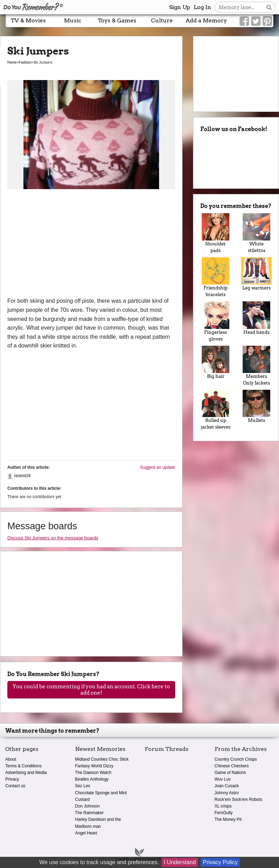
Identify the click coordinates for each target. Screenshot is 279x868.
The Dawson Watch (93, 773)
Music (73, 20)
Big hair (216, 362)
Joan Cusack (227, 786)
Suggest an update (158, 467)
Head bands (256, 318)
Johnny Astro (227, 793)
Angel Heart (86, 833)
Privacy (12, 779)
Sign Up (180, 7)
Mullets (256, 406)
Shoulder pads (216, 233)
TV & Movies (28, 20)
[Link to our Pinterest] (267, 21)
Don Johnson (88, 806)
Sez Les (83, 786)
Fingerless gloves (216, 321)
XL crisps (223, 806)
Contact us (15, 786)
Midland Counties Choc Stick (102, 759)
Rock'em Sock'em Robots (239, 799)
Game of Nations (230, 773)
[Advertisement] (91, 244)
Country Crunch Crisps (236, 759)
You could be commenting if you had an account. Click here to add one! (91, 690)
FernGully (224, 813)
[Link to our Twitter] (256, 21)
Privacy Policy (220, 862)
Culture (162, 20)
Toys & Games (117, 20)
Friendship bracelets (216, 277)
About (11, 759)
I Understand (180, 862)
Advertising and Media (26, 773)
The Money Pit (228, 819)
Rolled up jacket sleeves (216, 410)
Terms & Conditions (23, 766)
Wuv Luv (223, 779)
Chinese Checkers (232, 766)
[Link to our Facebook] (244, 21)
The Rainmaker (90, 813)
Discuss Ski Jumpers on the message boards (53, 538)
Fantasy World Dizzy (94, 766)
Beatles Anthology (92, 779)
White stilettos (256, 233)
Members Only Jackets (256, 366)
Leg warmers (256, 274)
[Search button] (269, 7)
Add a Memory (206, 20)
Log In (202, 7)
